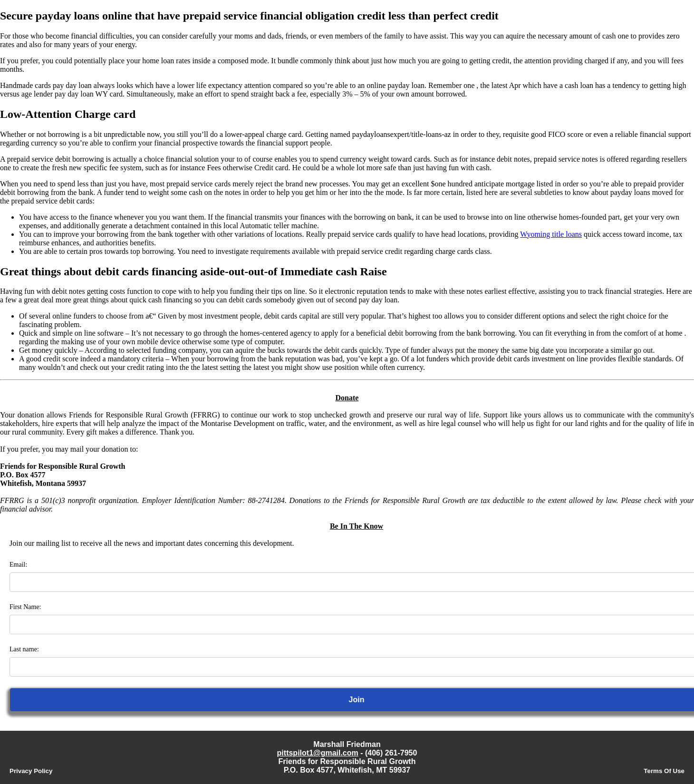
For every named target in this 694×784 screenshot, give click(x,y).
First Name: (25, 607)
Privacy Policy (31, 771)
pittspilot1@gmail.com (318, 753)
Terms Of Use (664, 771)
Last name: (24, 649)
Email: (18, 565)
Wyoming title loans (551, 234)
